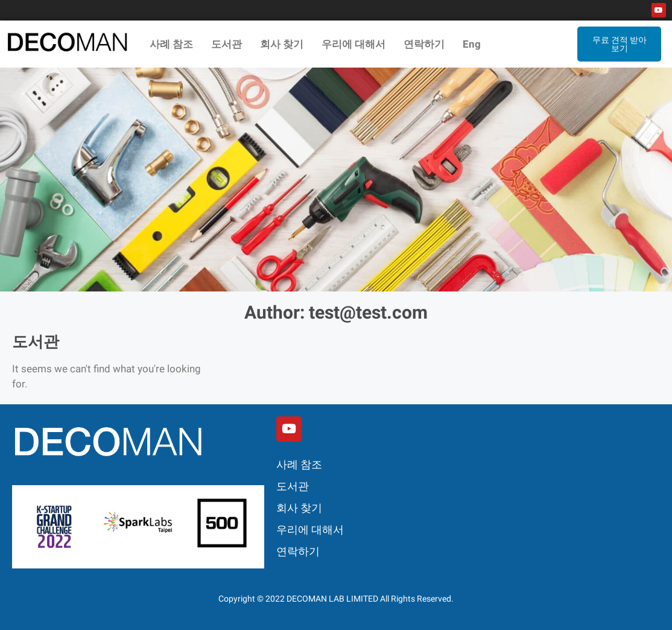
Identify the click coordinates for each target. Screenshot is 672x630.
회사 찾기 (282, 44)
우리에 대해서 (353, 44)
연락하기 (424, 44)
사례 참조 (171, 44)
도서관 (227, 44)
